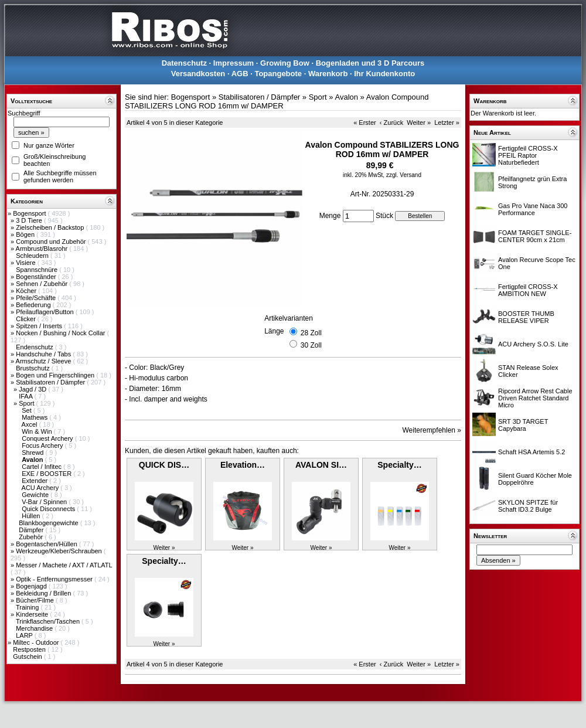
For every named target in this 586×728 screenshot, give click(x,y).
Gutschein (28, 656)
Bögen (26, 234)
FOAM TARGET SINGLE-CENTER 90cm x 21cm (535, 236)
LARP (25, 635)
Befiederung (34, 305)
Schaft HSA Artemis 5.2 (532, 452)
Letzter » (447, 123)
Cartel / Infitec (42, 467)
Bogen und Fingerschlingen (56, 375)
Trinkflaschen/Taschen (49, 621)
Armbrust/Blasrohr (43, 249)
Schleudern (33, 256)
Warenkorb (328, 74)
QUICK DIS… (164, 465)
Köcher (27, 291)
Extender (35, 481)
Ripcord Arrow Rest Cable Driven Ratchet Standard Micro (535, 398)
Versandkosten (198, 74)
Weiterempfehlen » (432, 430)
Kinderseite (33, 614)
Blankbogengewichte (50, 523)
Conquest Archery (48, 438)
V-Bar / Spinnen (45, 502)
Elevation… (243, 465)
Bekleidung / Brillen (44, 593)
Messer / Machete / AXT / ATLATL (64, 565)
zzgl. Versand (404, 175)
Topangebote (278, 74)
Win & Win (38, 431)
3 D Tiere (30, 220)
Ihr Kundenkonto (384, 74)
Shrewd (33, 453)
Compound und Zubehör (52, 241)
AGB (240, 74)
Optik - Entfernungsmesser (55, 579)
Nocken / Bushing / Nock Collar (61, 333)
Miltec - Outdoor (37, 642)
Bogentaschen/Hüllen (47, 544)
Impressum (234, 63)
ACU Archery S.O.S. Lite (533, 344)
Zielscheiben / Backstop (51, 227)
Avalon (346, 97)
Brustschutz (34, 368)
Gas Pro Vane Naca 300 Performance (533, 209)
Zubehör (32, 537)
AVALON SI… (321, 465)
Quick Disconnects (49, 509)
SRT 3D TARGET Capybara (523, 425)
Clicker (27, 319)
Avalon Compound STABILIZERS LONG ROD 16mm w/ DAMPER (277, 101)
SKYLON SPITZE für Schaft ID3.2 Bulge (528, 506)
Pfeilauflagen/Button (46, 312)
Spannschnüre (38, 270)
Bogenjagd (32, 586)
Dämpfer (32, 530)
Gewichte (36, 495)
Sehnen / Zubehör (42, 284)
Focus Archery (43, 445)
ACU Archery (41, 488)
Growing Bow (285, 63)
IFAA (26, 396)
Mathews (35, 417)
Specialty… (399, 465)
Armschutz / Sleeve (45, 361)
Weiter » (419, 123)
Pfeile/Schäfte (37, 298)
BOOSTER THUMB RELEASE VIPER (526, 317)
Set (28, 410)
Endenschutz (35, 347)
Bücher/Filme (36, 600)
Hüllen (32, 516)
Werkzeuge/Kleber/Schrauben (60, 551)
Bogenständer (37, 277)
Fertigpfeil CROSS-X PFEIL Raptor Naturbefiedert (528, 155)
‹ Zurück (391, 123)
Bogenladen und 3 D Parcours (370, 63)
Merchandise (35, 628)
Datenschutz (184, 63)
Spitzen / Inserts (40, 326)
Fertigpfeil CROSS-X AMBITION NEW (528, 290)
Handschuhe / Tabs (44, 354)
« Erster (365, 123)
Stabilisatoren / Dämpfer (51, 382)
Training (28, 607)
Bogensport (30, 213)
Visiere (26, 263)
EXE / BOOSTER (47, 474)
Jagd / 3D (33, 389)
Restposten (30, 649)
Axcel (30, 424)
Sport (27, 403)
